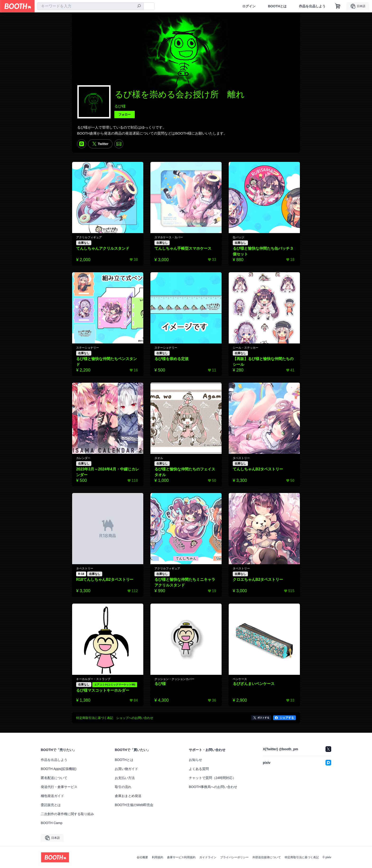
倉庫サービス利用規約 (181, 857)
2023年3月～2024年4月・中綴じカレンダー (108, 472)
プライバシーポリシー (234, 857)
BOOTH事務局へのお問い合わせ (213, 787)
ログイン (249, 6)
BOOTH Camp (52, 823)
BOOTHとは (277, 6)
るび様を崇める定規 (172, 359)
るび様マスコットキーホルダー (103, 691)
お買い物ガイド (126, 769)
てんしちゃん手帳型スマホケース (183, 248)
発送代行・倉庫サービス (59, 787)
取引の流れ (123, 787)
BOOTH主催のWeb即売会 (134, 805)
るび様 (120, 106)
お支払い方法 (125, 778)
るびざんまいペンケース (254, 684)
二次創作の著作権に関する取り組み (67, 814)
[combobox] (90, 6)
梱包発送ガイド (52, 796)
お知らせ (195, 760)
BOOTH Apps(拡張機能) (59, 769)
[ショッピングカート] (338, 6)
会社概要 (142, 857)
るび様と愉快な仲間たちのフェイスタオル (185, 472)
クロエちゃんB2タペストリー (258, 579)
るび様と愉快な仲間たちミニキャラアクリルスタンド (185, 582)
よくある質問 (199, 769)
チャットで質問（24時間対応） (212, 778)
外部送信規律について (267, 857)
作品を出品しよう (312, 6)
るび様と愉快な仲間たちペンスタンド (107, 362)
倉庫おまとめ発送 (128, 796)
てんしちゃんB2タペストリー (258, 469)
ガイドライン (208, 857)
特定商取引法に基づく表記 (302, 857)
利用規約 (158, 857)
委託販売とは (51, 805)
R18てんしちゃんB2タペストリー (105, 579)
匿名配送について (54, 778)
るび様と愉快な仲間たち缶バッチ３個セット (263, 251)
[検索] (139, 6)
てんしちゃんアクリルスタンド (103, 248)
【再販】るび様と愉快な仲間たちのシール (263, 362)
